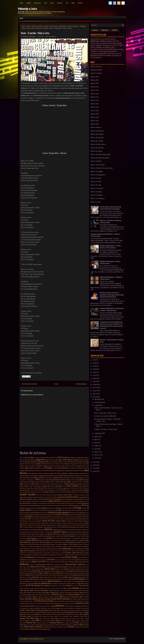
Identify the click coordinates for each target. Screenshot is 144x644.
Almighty (73, 464)
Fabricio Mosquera (62, 515)
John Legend (83, 534)
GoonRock (71, 523)
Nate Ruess (44, 582)
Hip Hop (80, 3)
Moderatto (37, 579)
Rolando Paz (31, 601)
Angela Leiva (82, 466)
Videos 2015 (95, 97)
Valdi (67, 621)
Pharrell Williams (79, 593)
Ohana (63, 586)
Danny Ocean (37, 497)
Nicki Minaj (38, 584)
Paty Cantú (23, 593)
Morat (57, 579)
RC (31, 597)
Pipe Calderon (39, 595)
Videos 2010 (95, 80)
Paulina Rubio (41, 593)
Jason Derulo (23, 532)
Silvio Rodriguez (85, 606)
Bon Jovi (22, 478)
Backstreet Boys (79, 471)
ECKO (79, 503)
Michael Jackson (79, 575)
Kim (31, 545)
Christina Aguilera (64, 488)
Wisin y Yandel (36, 627)
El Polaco (59, 508)
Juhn (62, 538)
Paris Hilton (74, 591)
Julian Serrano (72, 538)
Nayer (62, 582)
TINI (43, 612)
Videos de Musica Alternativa (100, 154)
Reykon (22, 599)
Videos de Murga (96, 151)
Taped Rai (76, 612)
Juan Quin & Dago (41, 538)
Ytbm (87, 627)
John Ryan (27, 536)
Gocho (54, 523)
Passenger (86, 591)
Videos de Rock (96, 178)
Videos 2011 (95, 83)
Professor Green (84, 595)
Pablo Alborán (25, 590)
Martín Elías (85, 571)
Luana (63, 557)
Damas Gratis (62, 495)
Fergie (78, 517)
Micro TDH (26, 577)
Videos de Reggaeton (98, 175)
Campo (52, 482)
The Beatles (47, 614)
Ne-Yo (66, 581)
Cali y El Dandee (54, 480)
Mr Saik (61, 579)
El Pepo (49, 508)
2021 (95, 375)
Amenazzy (28, 466)
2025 (95, 363)
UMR (37, 621)
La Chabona (23, 547)
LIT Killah (70, 545)
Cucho (57, 492)
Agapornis (40, 460)
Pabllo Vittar (86, 588)
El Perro (54, 508)
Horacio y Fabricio (57, 527)
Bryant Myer (66, 478)
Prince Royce (74, 595)
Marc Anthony (79, 564)
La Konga (57, 546)
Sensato (37, 606)
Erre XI (77, 513)
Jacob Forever (73, 530)
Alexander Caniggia (83, 462)
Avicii (84, 468)
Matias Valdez (44, 573)
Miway (32, 579)
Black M (58, 476)
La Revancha (57, 549)
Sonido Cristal (25, 610)
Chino (64, 486)
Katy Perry (28, 542)
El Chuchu (66, 506)
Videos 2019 (95, 111)
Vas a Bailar (66, 623)
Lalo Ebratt (39, 551)
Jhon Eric (38, 534)
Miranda (76, 577)
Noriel (52, 586)
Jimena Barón (52, 534)
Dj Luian (85, 501)
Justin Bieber (32, 540)
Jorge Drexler (47, 536)
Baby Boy (54, 471)
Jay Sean (40, 532)
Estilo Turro (86, 513)
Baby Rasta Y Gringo (63, 471)
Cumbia (29, 3)
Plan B (60, 595)
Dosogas (33, 503)
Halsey (80, 525)
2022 (95, 372)
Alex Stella (67, 462)
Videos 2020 (95, 114)
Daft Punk (39, 495)
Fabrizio (71, 515)
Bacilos (72, 471)
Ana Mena (58, 466)
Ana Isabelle (51, 466)
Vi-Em (76, 623)
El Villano (59, 510)
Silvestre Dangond (75, 606)
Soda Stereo (71, 608)
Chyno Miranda (24, 490)
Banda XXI (53, 473)
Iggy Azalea (76, 527)
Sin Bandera (23, 608)
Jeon (67, 532)
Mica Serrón (54, 575)
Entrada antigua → (82, 384)
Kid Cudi (25, 545)
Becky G (65, 473)
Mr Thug (66, 579)
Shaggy (53, 606)
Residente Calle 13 (78, 597)
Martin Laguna (28, 571)
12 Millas (25, 458)
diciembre (98, 399)
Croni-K (40, 492)
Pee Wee (65, 593)
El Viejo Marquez (51, 510)
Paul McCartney (32, 593)
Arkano (55, 468)
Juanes (49, 538)
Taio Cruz (53, 612)
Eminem (52, 512)
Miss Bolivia (82, 577)
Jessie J (87, 532)
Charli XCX (32, 486)
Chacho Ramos (69, 484)
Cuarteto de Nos (49, 492)
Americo (33, 466)
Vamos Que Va (46, 623)
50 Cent (43, 458)
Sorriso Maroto (71, 610)
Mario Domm (85, 567)
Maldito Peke (85, 562)
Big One (37, 476)
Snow (64, 608)
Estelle (80, 513)
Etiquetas (105, 30)
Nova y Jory (58, 586)
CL (34, 480)
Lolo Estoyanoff (25, 555)
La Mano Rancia (76, 546)
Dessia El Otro (77, 499)
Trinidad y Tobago (84, 619)
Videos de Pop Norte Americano (102, 168)
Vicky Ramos (24, 625)
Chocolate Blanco (30, 488)
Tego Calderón (27, 614)
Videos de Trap (96, 185)
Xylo (56, 627)
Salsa (52, 3)
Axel (26, 471)
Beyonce (28, 476)
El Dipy (71, 505)
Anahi (62, 466)
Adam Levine (23, 460)
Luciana (22, 560)
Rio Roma (73, 599)
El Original (42, 508)
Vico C (30, 625)
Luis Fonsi (51, 560)
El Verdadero (43, 510)
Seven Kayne (43, 606)
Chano (26, 486)
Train (74, 619)
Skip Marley (37, 608)
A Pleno (47, 458)
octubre (97, 405)
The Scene (54, 616)
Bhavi (33, 476)
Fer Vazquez (72, 517)
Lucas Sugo (71, 557)
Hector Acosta (23, 527)
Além (84, 464)
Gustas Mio (37, 525)
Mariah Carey (50, 567)
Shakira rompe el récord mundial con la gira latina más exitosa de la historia (112, 295)
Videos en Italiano (97, 195)
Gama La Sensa (32, 521)
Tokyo (41, 619)
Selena (22, 606)
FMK (54, 515)
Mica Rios (46, 575)
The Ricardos (35, 616)
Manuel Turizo (60, 565)
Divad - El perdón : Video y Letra (35, 33)
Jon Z (32, 536)
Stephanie (86, 610)
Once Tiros (75, 586)
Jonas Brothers (38, 536)
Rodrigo (26, 601)
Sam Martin (23, 603)
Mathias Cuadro (25, 573)
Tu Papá (32, 621)
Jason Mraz (30, 532)
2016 (95, 391)
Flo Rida (28, 519)
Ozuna (75, 588)
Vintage (51, 625)
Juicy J (66, 538)
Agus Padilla (63, 460)
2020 (95, 378)
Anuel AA (32, 468)
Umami (42, 621)
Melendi (29, 575)
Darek (49, 497)
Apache (38, 468)
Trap (46, 3)
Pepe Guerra (71, 593)
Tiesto (71, 616)
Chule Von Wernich (84, 488)
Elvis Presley (85, 510)
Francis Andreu (35, 519)
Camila (32, 482)
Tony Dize (55, 619)
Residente (67, 597)
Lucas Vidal (81, 557)
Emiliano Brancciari (43, 513)
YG (58, 627)
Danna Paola (28, 497)
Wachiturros (69, 625)
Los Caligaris (66, 555)
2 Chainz (37, 458)
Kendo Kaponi (58, 543)
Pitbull (55, 595)
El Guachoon (78, 505)
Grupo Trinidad (27, 525)
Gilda (37, 523)
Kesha (71, 542)
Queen (27, 597)
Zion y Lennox (30, 629)
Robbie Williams (81, 599)
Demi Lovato (49, 499)
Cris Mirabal (26, 492)
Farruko (28, 517)
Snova (61, 608)
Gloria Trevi (48, 523)
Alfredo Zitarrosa (50, 464)
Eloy (81, 510)
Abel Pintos (66, 458)
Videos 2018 (95, 107)
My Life (71, 579)
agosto (97, 436)
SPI (83, 601)
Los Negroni (30, 557)
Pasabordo (80, 591)
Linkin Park (76, 553)
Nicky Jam (63, 26)
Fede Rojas (42, 517)
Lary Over (56, 551)
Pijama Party (31, 595)
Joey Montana (71, 534)
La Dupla (37, 546)
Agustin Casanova (73, 460)
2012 (95, 465)
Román (57, 601)
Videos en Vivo (96, 202)
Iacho (67, 527)
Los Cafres (60, 555)
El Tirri (37, 510)
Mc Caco (78, 573)
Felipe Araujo (52, 517)
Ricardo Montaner (45, 599)
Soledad (78, 608)
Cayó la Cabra (50, 484)
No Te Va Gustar (33, 586)
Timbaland (76, 616)
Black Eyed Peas (50, 476)
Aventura (80, 468)
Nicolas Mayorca (64, 584)
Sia (66, 606)
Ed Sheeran (85, 503)
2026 (95, 360)
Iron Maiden (33, 530)
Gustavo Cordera (56, 525)
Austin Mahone (72, 468)
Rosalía (68, 601)
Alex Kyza (51, 462)
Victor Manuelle (36, 625)
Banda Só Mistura (44, 473)
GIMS (87, 519)
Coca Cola (57, 490)
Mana (40, 564)
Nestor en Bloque (28, 584)
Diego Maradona (44, 501)
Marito (25, 569)
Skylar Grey (47, 608)
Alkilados (67, 464)
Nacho (82, 579)
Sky (42, 608)
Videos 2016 (95, 100)
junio (96, 443)
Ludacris (28, 560)
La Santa (74, 549)
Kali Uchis (52, 540)
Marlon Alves (60, 569)
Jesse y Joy (81, 532)
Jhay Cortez (31, 534)
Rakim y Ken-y (38, 597)
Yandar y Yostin (63, 627)
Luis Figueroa (43, 560)
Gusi (33, 525)
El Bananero (51, 506)
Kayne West (36, 542)
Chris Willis (54, 488)
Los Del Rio (83, 555)
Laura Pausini (80, 551)
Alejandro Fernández (31, 462)
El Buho (57, 506)
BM (47, 471)
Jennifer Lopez (60, 532)
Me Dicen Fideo (85, 573)
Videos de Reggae (97, 171)
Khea (83, 543)
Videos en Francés (97, 188)
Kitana (35, 545)
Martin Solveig (65, 571)
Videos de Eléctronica (98, 144)
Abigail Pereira (74, 458)
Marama (69, 564)
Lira (81, 553)
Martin (83, 569)
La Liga (69, 547)
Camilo (47, 482)
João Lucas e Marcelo (80, 536)
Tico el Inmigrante (63, 616)
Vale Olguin (72, 621)
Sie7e (68, 606)
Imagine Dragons (84, 527)
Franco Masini (52, 519)
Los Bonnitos (52, 555)
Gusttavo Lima (65, 525)
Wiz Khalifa (46, 627)
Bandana (59, 473)
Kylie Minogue (51, 545)
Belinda (71, 473)
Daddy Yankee (28, 495)
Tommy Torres (47, 619)
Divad (46, 26)
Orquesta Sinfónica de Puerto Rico (38, 588)
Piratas (45, 595)
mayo (97, 446)
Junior (25, 540)
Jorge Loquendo (56, 536)
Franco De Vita (44, 519)
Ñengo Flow (47, 629)
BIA (44, 471)
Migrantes (36, 577)
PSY (81, 588)
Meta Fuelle (35, 575)
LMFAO (75, 544)
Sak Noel (87, 601)
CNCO (38, 480)
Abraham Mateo (84, 458)
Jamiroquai (86, 530)
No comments (51, 36)
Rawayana (46, 597)
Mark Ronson (40, 569)
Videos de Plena (96, 161)
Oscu (49, 588)
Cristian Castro (34, 492)
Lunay (57, 560)
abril (96, 449)
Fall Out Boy (81, 515)
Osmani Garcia (55, 588)
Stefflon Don (79, 610)
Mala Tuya (78, 562)
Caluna (77, 480)
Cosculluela (85, 490)
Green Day (81, 523)
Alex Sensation (59, 462)
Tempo (33, 614)
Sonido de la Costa (50, 610)
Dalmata (55, 495)
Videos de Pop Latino (98, 165)
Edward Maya (23, 506)
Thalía (37, 614)
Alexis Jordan (32, 464)
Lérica (68, 560)
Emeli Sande (23, 513)
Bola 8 (87, 476)
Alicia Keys (58, 464)
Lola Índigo (86, 553)
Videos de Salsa (96, 182)
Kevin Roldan (78, 543)
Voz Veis (62, 625)
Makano (64, 562)
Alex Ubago (73, 462)
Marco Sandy (27, 567)
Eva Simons (43, 515)
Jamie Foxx (80, 530)
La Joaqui (47, 546)
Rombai (38, 601)
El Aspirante (44, 506)
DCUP (80, 492)
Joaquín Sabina (62, 534)
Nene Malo (80, 581)
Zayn (24, 629)
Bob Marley (74, 476)
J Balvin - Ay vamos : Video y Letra (106, 429)
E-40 (75, 503)
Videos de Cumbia (42, 28)
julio (96, 440)
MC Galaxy (73, 560)
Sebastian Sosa (61, 603)
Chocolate (22, 488)
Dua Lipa (58, 503)
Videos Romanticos (97, 131)
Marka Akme (50, 569)
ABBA (51, 458)
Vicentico (86, 623)
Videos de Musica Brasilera (100, 158)
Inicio (21, 18)
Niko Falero (85, 584)
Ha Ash (76, 525)
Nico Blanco (55, 584)
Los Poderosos (50, 557)
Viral (54, 625)
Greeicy (76, 523)
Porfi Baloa (66, 595)
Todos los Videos (73, 26)
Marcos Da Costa (38, 567)
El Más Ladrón (35, 508)
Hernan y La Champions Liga (37, 527)
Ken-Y (52, 542)
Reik (62, 597)
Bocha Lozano (82, 476)
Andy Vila (74, 466)
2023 (95, 369)
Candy (57, 482)
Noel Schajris (45, 586)
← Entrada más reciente (29, 384)
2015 (95, 394)
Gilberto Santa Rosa (30, 523)
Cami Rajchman (25, 482)
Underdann (47, 621)
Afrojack (33, 460)
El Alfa (29, 506)
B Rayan (37, 471)
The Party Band (25, 616)
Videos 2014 (31, 28)
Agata (57, 460)
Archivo (115, 30)
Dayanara (82, 497)
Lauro (26, 553)
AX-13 (60, 457)
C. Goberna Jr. (30, 480)
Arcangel (48, 468)
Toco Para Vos (32, 618)
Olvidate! (69, 586)
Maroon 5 (67, 569)
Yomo (84, 627)
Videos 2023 (95, 124)
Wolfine (52, 627)
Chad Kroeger (78, 484)
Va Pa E (63, 621)
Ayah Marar (31, 471)
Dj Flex (80, 501)
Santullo (40, 603)
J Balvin (48, 529)
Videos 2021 (95, 117)
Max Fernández (65, 573)
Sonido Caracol (85, 608)
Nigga (79, 584)
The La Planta (84, 614)
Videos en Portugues (98, 198)
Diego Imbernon (35, 501)
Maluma (24, 564)
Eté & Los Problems (25, 515)
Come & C (69, 490)
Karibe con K (70, 540)
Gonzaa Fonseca (62, 523)
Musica (56, 26)
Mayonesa (72, 573)
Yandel (71, 627)
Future (84, 519)
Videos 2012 (95, 87)
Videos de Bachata (97, 134)
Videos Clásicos (96, 127)
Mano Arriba (47, 564)
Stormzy (34, 612)
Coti (21, 492)
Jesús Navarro (23, 534)
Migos (30, 577)
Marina (80, 567)
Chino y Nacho (73, 486)
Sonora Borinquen (62, 610)
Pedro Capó (59, 593)
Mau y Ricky (52, 573)
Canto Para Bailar (65, 482)
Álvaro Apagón (39, 629)
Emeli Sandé (30, 513)
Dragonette (43, 503)
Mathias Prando (34, 573)
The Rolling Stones (45, 616)
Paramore (67, 591)
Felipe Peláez (59, 517)
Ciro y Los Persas (34, 490)
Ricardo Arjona (32, 599)
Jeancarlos (51, 532)
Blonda (68, 476)
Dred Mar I (53, 503)
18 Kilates (31, 458)
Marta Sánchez (76, 569)
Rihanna (66, 599)
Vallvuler (39, 623)
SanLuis (35, 603)
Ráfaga (80, 601)
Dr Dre (38, 503)
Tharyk (41, 614)
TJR (46, 612)
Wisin (27, 627)
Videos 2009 (95, 77)
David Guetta (73, 497)
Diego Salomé (54, 501)
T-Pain (39, 612)
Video (23, 28)
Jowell (62, 536)
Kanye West (62, 540)
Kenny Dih (66, 542)
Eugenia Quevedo (35, 515)
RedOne (57, 597)
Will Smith (76, 625)
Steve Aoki (29, 612)
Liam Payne (47, 553)
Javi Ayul (35, 532)
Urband (53, 621)
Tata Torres (81, 612)
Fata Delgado (35, 517)
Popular (95, 30)
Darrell (53, 497)
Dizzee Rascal (74, 501)
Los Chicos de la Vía (75, 555)
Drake (48, 503)
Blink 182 (63, 476)
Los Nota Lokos (40, 557)
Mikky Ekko (61, 577)
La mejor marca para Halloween (105, 416)
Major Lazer (50, 562)
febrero (98, 455)
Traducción (69, 619)
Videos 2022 (95, 121)
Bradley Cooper (29, 478)
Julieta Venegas (81, 538)
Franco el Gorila (60, 519)
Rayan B (52, 597)
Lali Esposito (31, 551)
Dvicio (63, 503)
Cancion (34, 26)
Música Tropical (96, 67)
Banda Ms (35, 473)
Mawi (58, 573)
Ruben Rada (74, 601)
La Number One (27, 549)
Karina (77, 540)
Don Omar (27, 503)
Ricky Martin (57, 599)
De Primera (35, 499)
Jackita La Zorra (63, 530)
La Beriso (80, 545)
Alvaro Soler (79, 464)
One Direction (84, 586)
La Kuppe (64, 546)
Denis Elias (57, 499)
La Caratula (86, 545)
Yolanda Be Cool (78, 627)
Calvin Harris (84, 480)
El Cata (61, 506)
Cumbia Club (63, 492)
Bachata (60, 3)
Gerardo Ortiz (70, 521)
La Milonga (85, 547)
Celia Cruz (61, 484)
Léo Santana (63, 560)
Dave (57, 497)
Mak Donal (58, 562)
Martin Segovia (56, 571)
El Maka (22, 508)
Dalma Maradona (48, 495)
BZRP (50, 471)
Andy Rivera (68, 466)
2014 (28, 26)
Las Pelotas (72, 551)
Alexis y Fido (40, 464)
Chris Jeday (47, 488)
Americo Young (42, 466)
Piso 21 (50, 595)
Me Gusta (23, 575)
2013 (95, 462)
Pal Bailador (45, 590)
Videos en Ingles (96, 192)
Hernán (49, 527)
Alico (62, 464)
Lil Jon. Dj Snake (60, 553)
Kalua (57, 540)
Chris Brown (39, 488)
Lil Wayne (68, 553)
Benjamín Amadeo (79, 473)
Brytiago (80, 478)
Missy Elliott (26, 579)
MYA (77, 560)
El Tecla (33, 510)
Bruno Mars (58, 478)
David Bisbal (62, 497)
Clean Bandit (50, 490)
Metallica (41, 575)
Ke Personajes (45, 542)
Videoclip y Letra (27, 9)
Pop (67, 3)
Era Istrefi (72, 513)
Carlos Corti (27, 484)
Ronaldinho (63, 601)
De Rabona (42, 499)
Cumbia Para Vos (72, 492)
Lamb (51, 551)
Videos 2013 (95, 90)
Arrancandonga (62, 468)
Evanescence (49, 515)
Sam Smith (29, 603)
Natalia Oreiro (29, 581)
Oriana (22, 588)
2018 (95, 384)
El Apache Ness (36, 505)
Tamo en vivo (61, 612)
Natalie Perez (37, 582)
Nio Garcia (23, 586)
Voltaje (58, 625)
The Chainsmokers (68, 614)
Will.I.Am (83, 625)
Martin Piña (36, 571)
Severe (48, 606)
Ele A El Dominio (67, 510)
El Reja (77, 508)
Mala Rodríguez (70, 562)
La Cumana (30, 546)
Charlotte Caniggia (41, 486)
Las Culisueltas (64, 551)
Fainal (76, 515)
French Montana (70, 519)
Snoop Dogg (55, 608)
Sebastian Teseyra (70, 603)
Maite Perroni (29, 562)
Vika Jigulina (45, 625)
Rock (73, 3)
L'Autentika (58, 545)
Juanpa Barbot (57, 538)
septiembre (99, 433)
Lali (25, 551)
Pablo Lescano (35, 590)
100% (21, 458)
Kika (29, 545)
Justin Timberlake (44, 540)
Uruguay (83, 26)
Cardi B (74, 482)
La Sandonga (66, 549)
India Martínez (24, 530)
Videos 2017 (95, 104)
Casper (45, 484)
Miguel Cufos (44, 577)
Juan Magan (32, 538)
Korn (38, 545)
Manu (53, 565)
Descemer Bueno (67, 499)
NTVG (77, 579)
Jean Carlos (45, 532)
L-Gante (64, 544)
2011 (94, 468)
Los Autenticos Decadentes (39, 555)
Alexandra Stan (24, 464)
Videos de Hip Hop (97, 148)
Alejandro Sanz (43, 462)
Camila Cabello (40, 482)
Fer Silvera (66, 517)
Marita (21, 569)
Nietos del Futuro (73, 584)
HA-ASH (72, 525)
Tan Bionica (69, 612)
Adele (28, 460)
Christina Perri (74, 488)
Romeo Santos (48, 601)
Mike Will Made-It (53, 577)
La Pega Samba (49, 549)
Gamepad (39, 521)
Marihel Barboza (73, 567)
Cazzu (56, 484)
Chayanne (59, 486)
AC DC (55, 458)
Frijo (76, 519)
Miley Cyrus (69, 577)
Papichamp (53, 591)
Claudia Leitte (42, 490)
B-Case (41, 471)
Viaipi (81, 623)
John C (77, 534)
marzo (97, 452)
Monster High (44, 579)
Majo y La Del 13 (39, 562)
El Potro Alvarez (68, 508)
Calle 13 (63, 480)
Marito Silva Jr (31, 569)
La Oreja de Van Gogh (39, 549)
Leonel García (32, 553)
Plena (21, 3)
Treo (77, 619)
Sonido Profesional (36, 610)
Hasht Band (86, 525)
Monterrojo (51, 579)
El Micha (28, 508)
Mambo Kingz (33, 565)
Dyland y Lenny (70, 503)
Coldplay (63, 490)
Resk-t (87, 597)
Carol (41, 484)
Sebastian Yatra (82, 603)
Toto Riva (62, 619)
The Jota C (77, 614)
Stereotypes (23, 612)
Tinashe (82, 616)
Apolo (43, 468)
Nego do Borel (72, 582)
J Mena (55, 530)
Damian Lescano (79, 495)
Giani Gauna (79, 521)
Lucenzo (87, 557)
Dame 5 (71, 495)
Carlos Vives (35, 484)
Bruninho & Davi (49, 478)
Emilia (35, 513)
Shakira (60, 606)
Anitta (26, 468)
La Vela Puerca (81, 549)
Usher (58, 621)
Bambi (29, 473)
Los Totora (57, 557)
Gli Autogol (42, 523)
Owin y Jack (67, 588)
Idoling (71, 527)
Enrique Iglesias (62, 512)
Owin (61, 588)
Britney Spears (39, 478)
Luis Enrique (35, 560)
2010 (95, 471)
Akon (82, 460)
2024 (95, 366)
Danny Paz (44, 497)
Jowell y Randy (69, 536)
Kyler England (43, 545)
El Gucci (85, 505)
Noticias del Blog (96, 70)
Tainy (48, 612)
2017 (95, 388)
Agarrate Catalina (50, 460)
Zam (21, 629)
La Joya (52, 547)
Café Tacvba (44, 480)
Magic (23, 562)
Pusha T (22, 597)
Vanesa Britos (56, 623)
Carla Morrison (80, 482)
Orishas (26, 588)
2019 (95, 381)
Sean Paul (54, 603)
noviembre (99, 402)
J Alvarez (40, 530)
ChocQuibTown (84, 486)
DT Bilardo (85, 492)
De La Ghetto (28, 499)
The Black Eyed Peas (57, 614)
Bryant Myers (73, 478)
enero (97, 458)
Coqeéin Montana (76, 490)
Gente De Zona (48, 521)
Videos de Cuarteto (97, 138)
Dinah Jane (63, 501)
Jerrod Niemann (73, 532)
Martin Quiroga (45, 571)
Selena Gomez (29, 606)
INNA (64, 527)
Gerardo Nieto (61, 521)
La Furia (42, 547)
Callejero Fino (70, 480)
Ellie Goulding (76, 510)
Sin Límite (30, 608)
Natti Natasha (54, 581)
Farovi (23, 517)
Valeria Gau (31, 623)
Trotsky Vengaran (25, 621)
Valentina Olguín (80, 621)
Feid (47, 517)
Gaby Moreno (23, 521)
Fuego (80, 519)
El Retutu (84, 508)
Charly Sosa (51, 486)
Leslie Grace (40, 553)
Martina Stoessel (75, 571)
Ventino (71, 623)
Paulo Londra (50, 593)
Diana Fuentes (27, 501)
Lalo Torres (46, 551)
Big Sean (42, 476)
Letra (51, 26)
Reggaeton (37, 3)
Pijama (25, 595)
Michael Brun (61, 575)
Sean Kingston (46, 603)
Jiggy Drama (44, 534)
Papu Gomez (60, 591)
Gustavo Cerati (45, 525)
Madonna (82, 560)
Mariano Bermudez (61, 567)
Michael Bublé (69, 575)
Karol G (82, 540)
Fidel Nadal (83, 517)
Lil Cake (53, 553)
